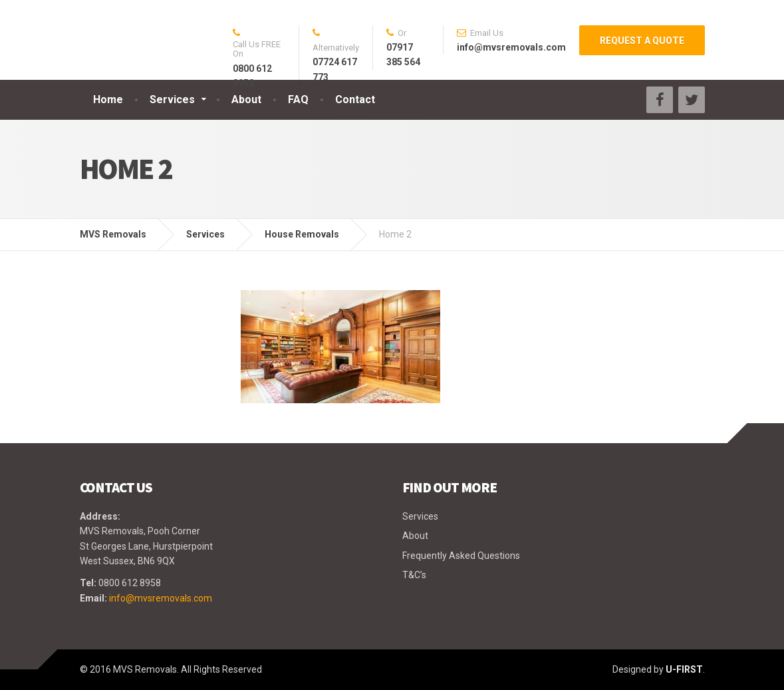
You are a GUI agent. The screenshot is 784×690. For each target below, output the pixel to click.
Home (108, 99)
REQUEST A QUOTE (642, 41)
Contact (355, 99)
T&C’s (414, 575)
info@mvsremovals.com (161, 598)
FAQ (298, 99)
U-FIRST (684, 669)
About (246, 99)
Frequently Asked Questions (461, 556)
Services (172, 99)
